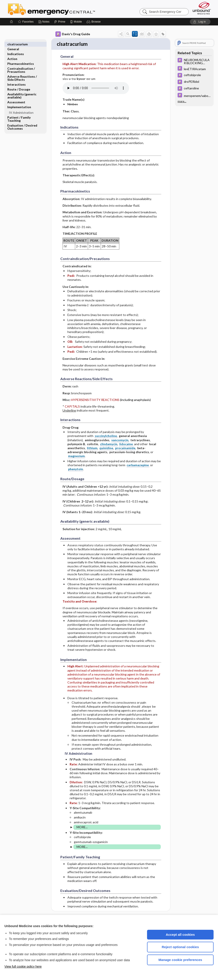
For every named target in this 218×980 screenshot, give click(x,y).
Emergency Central (63, 9)
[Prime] (60, 22)
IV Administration (21, 108)
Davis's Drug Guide (73, 34)
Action (12, 54)
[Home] (12, 22)
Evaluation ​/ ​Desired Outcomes (22, 122)
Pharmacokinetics (21, 59)
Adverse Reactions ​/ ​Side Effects (22, 73)
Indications (16, 49)
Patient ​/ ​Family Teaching (19, 114)
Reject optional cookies (180, 947)
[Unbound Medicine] (202, 8)
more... (182, 101)
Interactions (17, 80)
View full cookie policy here (23, 967)
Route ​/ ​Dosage (19, 84)
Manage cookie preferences (180, 960)
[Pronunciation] (96, 89)
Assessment (16, 97)
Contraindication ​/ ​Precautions (21, 65)
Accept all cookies (180, 935)
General (13, 44)
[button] (94, 22)
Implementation (19, 102)
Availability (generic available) (22, 91)
